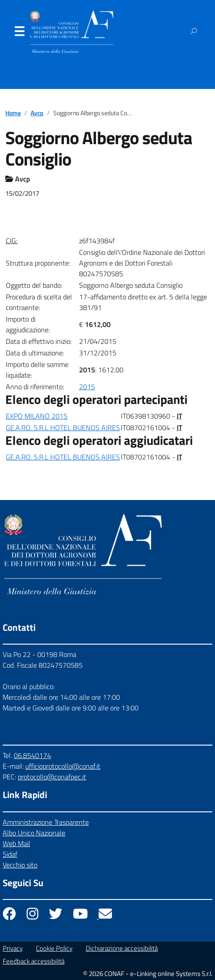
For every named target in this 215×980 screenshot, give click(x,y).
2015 (87, 387)
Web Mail (16, 843)
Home (13, 113)
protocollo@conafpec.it (52, 777)
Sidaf (10, 854)
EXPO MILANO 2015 (37, 416)
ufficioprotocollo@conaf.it (63, 766)
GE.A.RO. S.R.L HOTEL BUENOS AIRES (63, 427)
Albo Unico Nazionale (34, 833)
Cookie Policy (54, 948)
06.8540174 (32, 755)
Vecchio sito (20, 865)
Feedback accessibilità (34, 961)
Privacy (13, 948)
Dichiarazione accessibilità (122, 948)
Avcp (37, 113)
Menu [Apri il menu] (19, 33)
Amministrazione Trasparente (46, 822)
